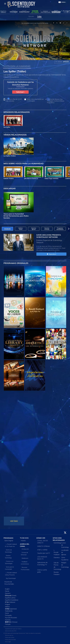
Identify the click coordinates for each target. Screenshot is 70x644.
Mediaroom (25, 558)
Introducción (25, 549)
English (7, 589)
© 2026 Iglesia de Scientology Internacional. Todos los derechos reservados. (22, 633)
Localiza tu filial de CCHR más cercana (14, 100)
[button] (69, 229)
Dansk (7, 591)
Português (8, 615)
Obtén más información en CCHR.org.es (35, 100)
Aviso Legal (8, 642)
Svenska (8, 620)
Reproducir (51, 254)
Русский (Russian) (11, 618)
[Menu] (5, 4)
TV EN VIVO (24, 538)
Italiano (7, 607)
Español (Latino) (10, 598)
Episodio (31, 16)
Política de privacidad (10, 640)
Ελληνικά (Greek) (11, 595)
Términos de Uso (9, 635)
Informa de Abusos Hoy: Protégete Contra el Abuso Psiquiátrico (56, 101)
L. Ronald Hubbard (57, 552)
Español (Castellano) (12, 600)
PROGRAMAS (8, 538)
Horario (23, 541)
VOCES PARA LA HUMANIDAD (17, 66)
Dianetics (57, 557)
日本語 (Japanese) (11, 609)
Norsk (7, 613)
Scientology (57, 543)
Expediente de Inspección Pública (13, 629)
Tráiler (39, 16)
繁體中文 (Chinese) (11, 622)
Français (8, 624)
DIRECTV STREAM (43, 546)
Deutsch (8, 593)
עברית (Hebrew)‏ (10, 602)
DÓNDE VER (41, 538)
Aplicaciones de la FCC (11, 631)
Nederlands (9, 611)
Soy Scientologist (11, 578)
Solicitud (20, 92)
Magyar (7, 604)
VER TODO (14, 521)
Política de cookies (10, 637)
